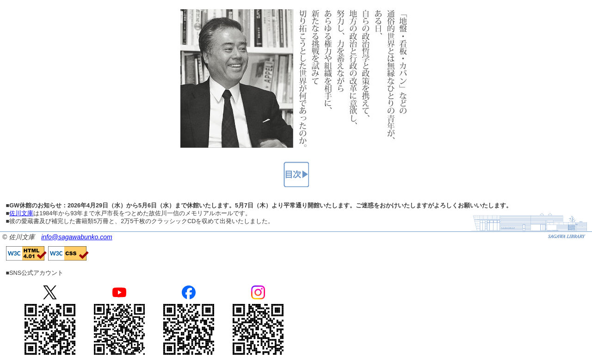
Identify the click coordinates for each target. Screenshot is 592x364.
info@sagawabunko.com (77, 237)
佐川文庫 (21, 213)
